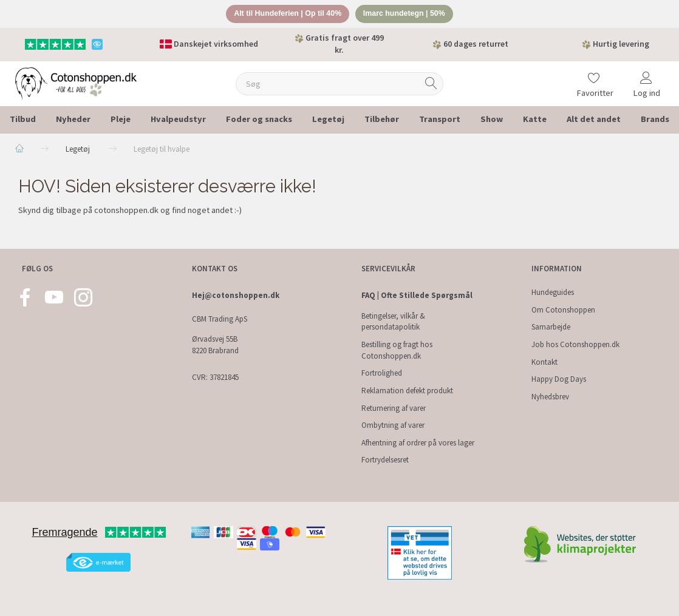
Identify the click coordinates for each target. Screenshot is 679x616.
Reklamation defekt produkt (407, 391)
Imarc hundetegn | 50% (408, 14)
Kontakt (544, 362)
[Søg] (431, 85)
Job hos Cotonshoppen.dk (575, 344)
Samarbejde (551, 327)
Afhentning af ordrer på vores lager (418, 443)
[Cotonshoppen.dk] (76, 83)
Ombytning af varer (393, 425)
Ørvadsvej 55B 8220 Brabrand (215, 345)
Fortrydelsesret (385, 460)
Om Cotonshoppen (563, 310)
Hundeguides (553, 292)
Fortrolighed (382, 374)
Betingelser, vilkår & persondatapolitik (393, 322)
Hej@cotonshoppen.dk (236, 295)
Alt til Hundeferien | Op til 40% (285, 14)
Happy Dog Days (559, 380)
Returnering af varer (394, 408)
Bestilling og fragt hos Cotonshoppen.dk (397, 350)
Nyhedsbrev (550, 397)
